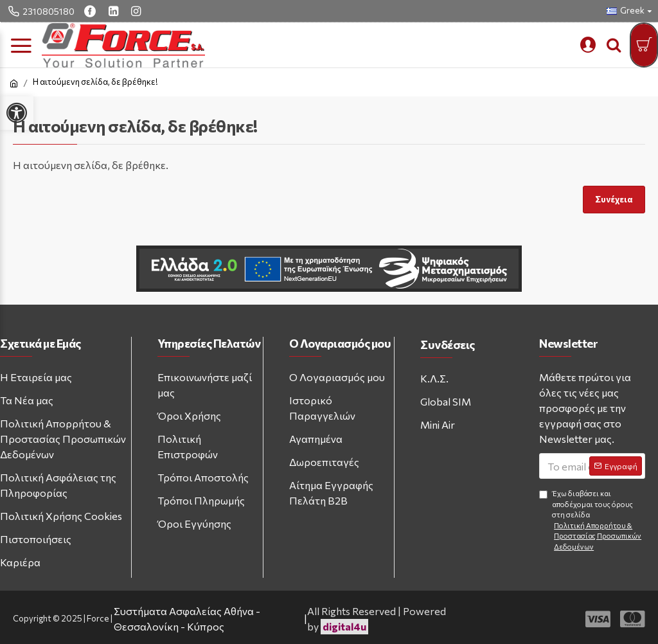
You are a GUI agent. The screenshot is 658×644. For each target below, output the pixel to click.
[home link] (14, 84)
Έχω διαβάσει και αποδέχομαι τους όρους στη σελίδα (592, 521)
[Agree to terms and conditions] (543, 495)
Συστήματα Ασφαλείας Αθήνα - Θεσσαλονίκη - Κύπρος (187, 619)
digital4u (344, 626)
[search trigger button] (614, 45)
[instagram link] (138, 11)
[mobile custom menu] (588, 45)
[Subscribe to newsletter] (616, 466)
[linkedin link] (115, 11)
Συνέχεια (614, 199)
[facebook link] (92, 11)
